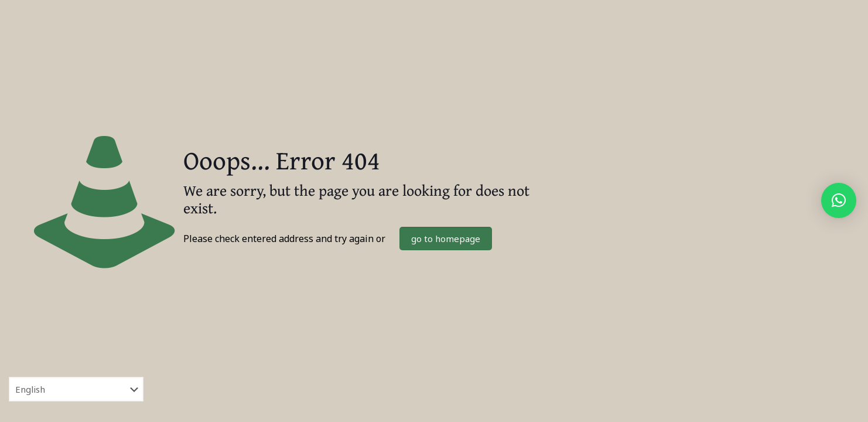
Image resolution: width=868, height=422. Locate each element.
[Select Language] (76, 389)
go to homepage (446, 239)
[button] (839, 200)
